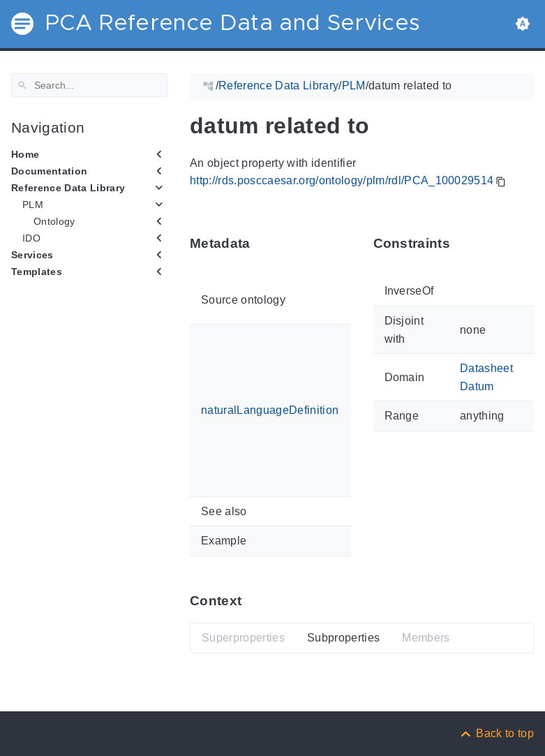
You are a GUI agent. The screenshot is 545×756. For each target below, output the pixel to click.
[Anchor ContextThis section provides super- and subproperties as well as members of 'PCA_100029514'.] (252, 601)
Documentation (49, 171)
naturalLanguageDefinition (270, 410)
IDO (31, 238)
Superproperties (243, 638)
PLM (33, 205)
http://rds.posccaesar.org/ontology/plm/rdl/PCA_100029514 (342, 180)
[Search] (89, 85)
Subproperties (343, 638)
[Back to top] (496, 733)
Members (426, 638)
